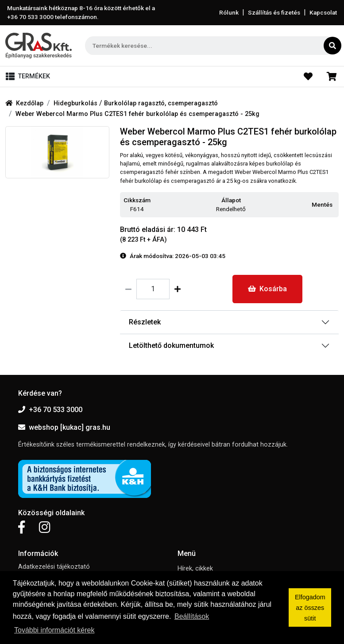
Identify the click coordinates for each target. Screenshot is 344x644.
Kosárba (267, 289)
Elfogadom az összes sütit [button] (310, 608)
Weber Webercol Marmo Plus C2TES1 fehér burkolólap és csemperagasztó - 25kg (137, 114)
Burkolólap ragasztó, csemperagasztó (161, 103)
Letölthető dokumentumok (171, 345)
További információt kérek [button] (54, 630)
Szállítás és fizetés (274, 12)
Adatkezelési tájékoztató (54, 567)
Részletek (145, 322)
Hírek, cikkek (195, 569)
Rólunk (229, 12)
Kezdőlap (24, 103)
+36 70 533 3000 (50, 410)
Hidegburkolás (76, 103)
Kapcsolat (323, 12)
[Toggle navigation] (30, 77)
